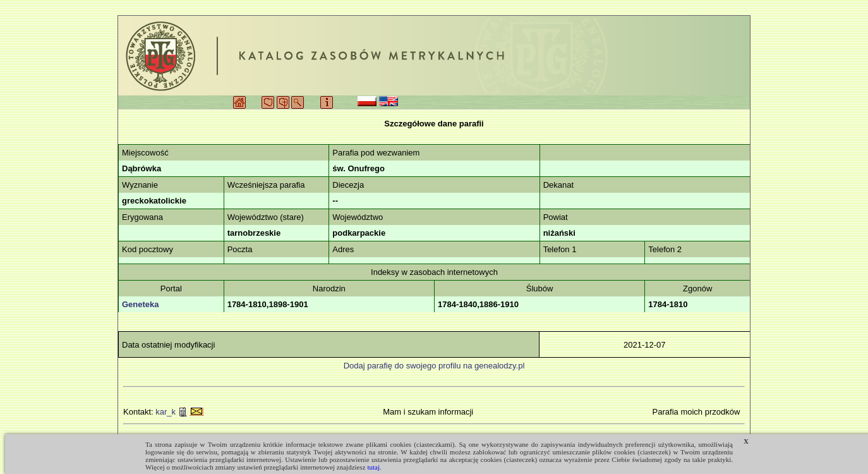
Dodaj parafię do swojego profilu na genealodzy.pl (434, 366)
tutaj (373, 467)
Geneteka (141, 304)
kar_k (166, 412)
